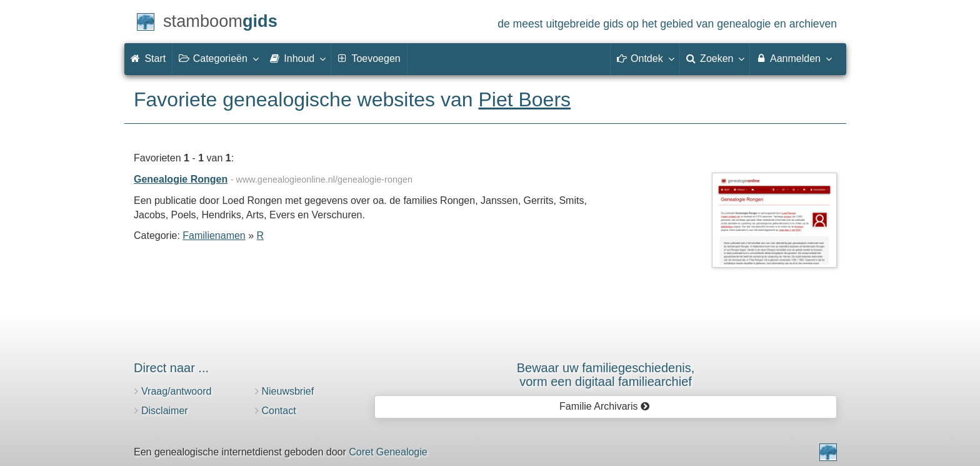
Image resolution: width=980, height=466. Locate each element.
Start (148, 58)
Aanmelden (793, 58)
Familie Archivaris (605, 406)
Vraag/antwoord (176, 391)
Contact (279, 411)
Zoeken (715, 58)
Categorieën (218, 58)
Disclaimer (165, 411)
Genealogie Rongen (181, 179)
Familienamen (214, 236)
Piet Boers (524, 99)
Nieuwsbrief (288, 391)
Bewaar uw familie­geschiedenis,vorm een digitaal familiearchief (606, 375)
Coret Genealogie (388, 452)
